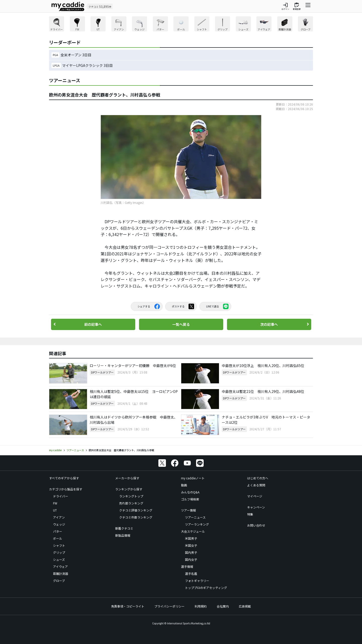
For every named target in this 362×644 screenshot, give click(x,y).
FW (55, 503)
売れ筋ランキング (131, 503)
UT (55, 510)
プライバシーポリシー (169, 606)
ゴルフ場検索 (190, 499)
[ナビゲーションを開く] (308, 6)
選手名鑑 (191, 573)
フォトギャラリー (197, 581)
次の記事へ (269, 324)
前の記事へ (93, 324)
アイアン (59, 517)
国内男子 (191, 552)
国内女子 (191, 559)
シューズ (59, 559)
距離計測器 (61, 573)
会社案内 (223, 606)
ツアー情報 (188, 510)
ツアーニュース (195, 517)
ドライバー (61, 496)
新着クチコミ (124, 528)
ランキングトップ (131, 496)
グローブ (59, 581)
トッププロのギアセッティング (206, 588)
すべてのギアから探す (64, 478)
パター (58, 531)
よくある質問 (256, 485)
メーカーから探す (127, 478)
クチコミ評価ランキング (136, 510)
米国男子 (191, 538)
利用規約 (201, 606)
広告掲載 (245, 606)
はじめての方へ (258, 478)
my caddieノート (193, 478)
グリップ (59, 552)
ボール (58, 538)
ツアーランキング (197, 524)
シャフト (59, 545)
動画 (184, 485)
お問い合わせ (256, 525)
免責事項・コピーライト (128, 606)
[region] (181, 25)
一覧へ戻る (181, 324)
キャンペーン (256, 507)
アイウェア (60, 566)
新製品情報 (123, 535)
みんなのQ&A (190, 492)
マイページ (255, 496)
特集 (250, 514)
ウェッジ (59, 524)
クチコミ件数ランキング (136, 517)
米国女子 (191, 545)
